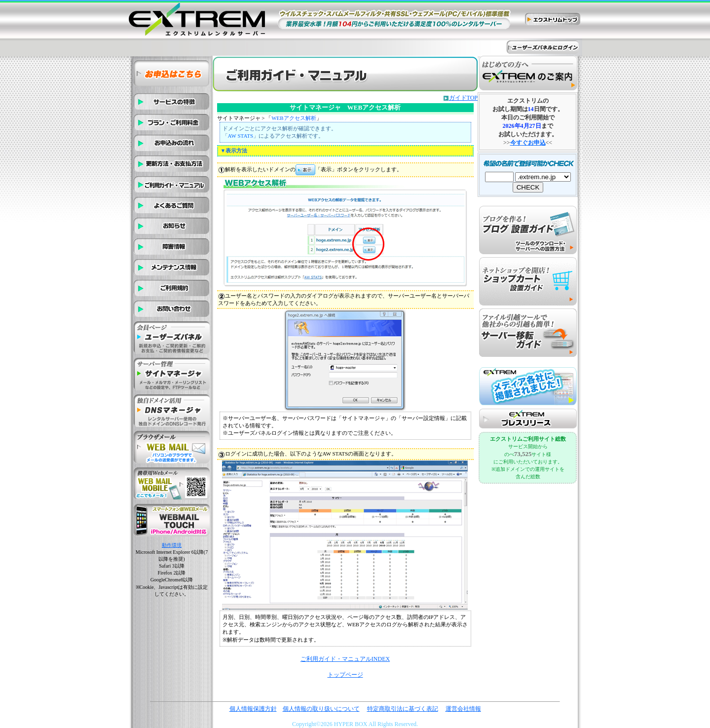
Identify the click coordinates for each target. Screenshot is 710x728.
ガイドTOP (463, 98)
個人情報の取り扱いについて (321, 709)
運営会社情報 (463, 709)
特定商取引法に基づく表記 (403, 709)
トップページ (345, 675)
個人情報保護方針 (253, 709)
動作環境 (172, 545)
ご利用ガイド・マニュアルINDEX (345, 659)
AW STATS (241, 136)
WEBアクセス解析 (294, 118)
